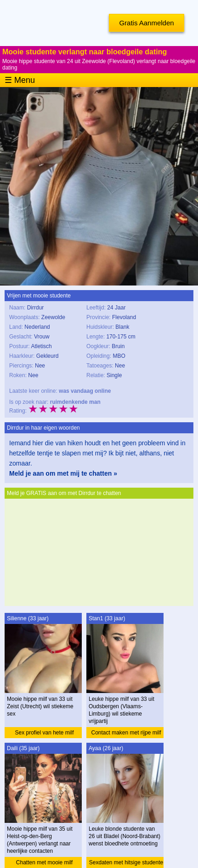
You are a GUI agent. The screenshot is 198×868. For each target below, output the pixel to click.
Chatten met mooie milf (44, 862)
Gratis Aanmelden (146, 23)
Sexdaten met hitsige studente (126, 862)
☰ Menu (20, 80)
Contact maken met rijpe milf (126, 733)
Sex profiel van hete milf (44, 733)
